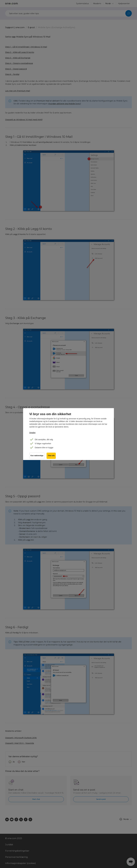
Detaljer (32, 433)
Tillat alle (51, 456)
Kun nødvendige (37, 456)
